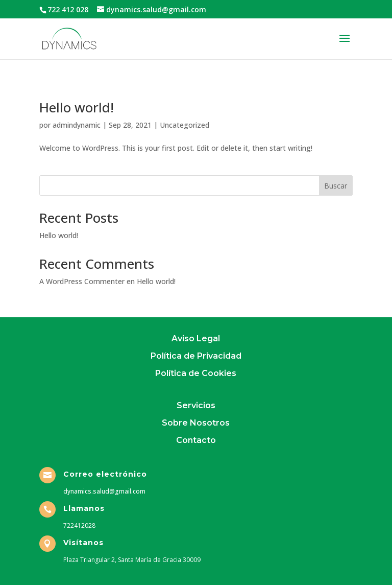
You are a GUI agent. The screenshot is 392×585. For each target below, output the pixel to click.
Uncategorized (185, 125)
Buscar (336, 186)
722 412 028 (68, 9)
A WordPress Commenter (82, 281)
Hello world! (77, 107)
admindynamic (77, 125)
